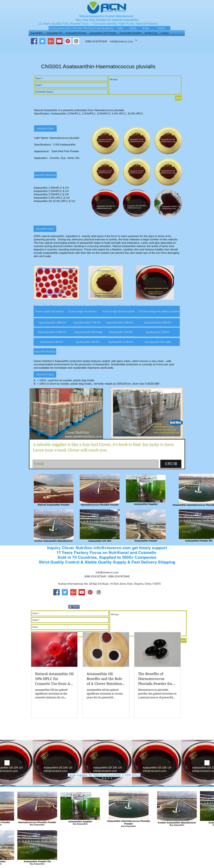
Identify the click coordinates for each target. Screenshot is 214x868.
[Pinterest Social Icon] (68, 41)
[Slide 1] (108, 778)
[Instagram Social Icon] (99, 592)
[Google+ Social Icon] (51, 41)
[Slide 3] (103, 778)
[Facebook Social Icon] (34, 41)
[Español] (133, 28)
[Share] (74, 607)
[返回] (7, 763)
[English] (120, 28)
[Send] (178, 98)
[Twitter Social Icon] (42, 41)
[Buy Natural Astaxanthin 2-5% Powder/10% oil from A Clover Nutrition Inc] (81, 28)
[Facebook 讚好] (152, 606)
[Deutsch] (146, 28)
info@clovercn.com (107, 572)
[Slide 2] (106, 778)
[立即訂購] (171, 464)
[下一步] (207, 763)
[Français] (161, 28)
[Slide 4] (111, 778)
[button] (136, 40)
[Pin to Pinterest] (119, 606)
